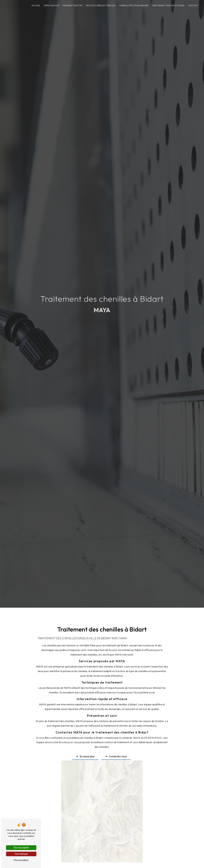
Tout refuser (21, 854)
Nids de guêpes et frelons (101, 5)
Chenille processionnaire (134, 5)
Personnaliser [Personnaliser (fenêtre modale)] (21, 860)
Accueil (36, 5)
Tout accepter (21, 847)
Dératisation (51, 5)
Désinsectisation (72, 5)
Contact (193, 5)
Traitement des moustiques (168, 5)
